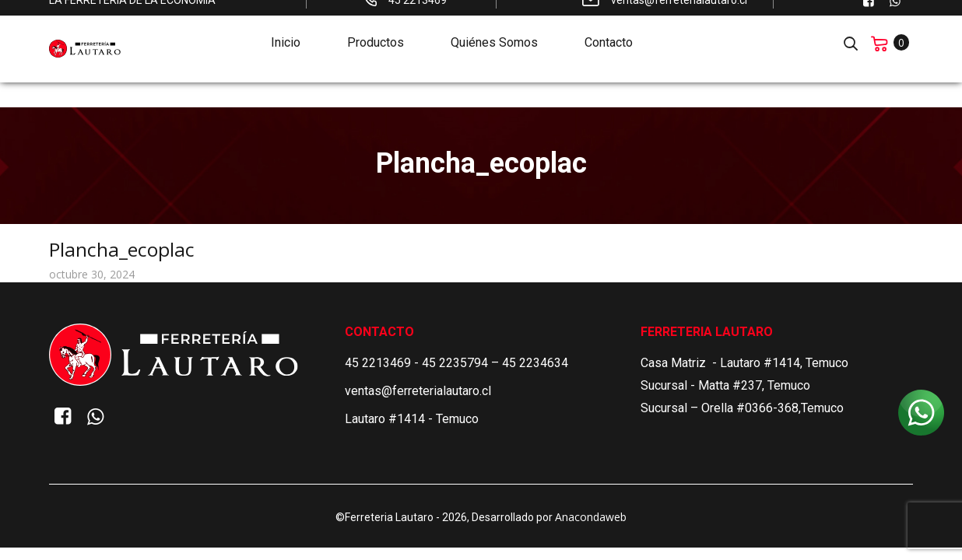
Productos (376, 28)
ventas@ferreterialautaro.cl (418, 391)
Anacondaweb (591, 517)
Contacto (609, 28)
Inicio (286, 28)
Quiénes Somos (494, 28)
